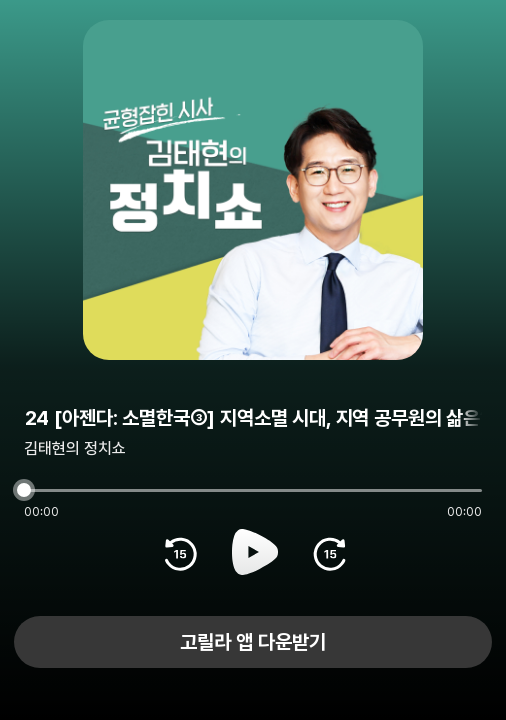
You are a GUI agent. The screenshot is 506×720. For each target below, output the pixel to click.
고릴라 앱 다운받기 (253, 642)
